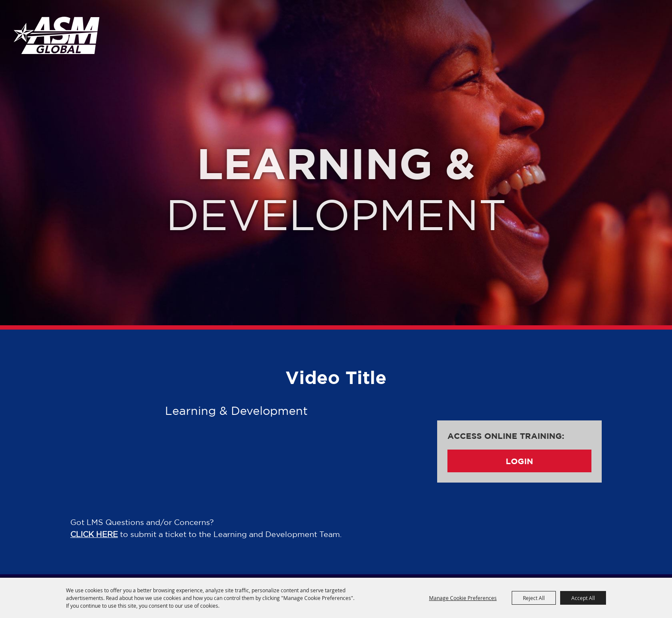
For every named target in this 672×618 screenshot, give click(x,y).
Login (519, 461)
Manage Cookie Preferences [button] (463, 598)
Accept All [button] (583, 598)
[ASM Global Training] (57, 35)
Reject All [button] (534, 598)
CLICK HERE (94, 534)
